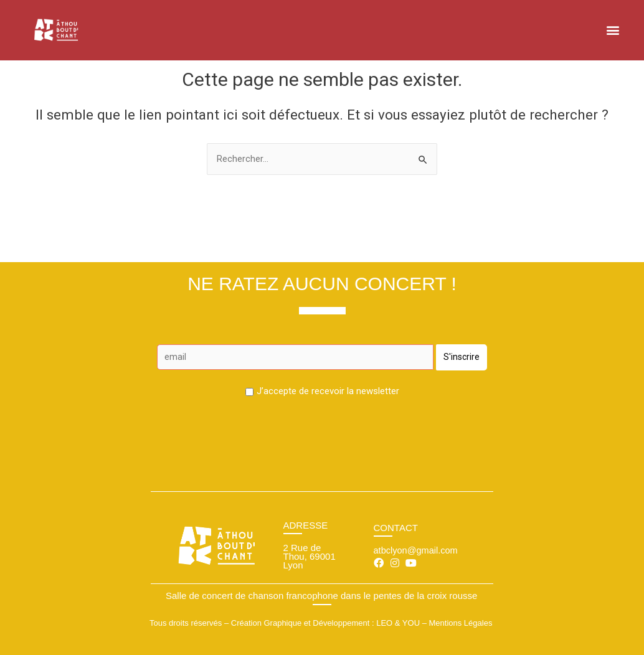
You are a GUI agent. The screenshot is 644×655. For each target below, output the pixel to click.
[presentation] (322, 431)
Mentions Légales (460, 624)
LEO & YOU (398, 624)
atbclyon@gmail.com (417, 550)
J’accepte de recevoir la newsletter (328, 392)
